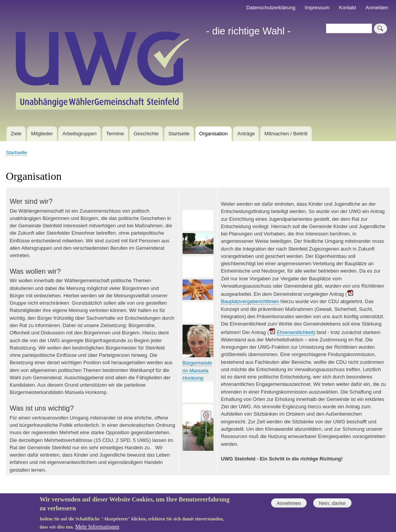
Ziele (16, 134)
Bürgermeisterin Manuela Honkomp (197, 370)
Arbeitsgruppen (80, 134)
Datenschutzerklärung (271, 8)
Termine (115, 134)
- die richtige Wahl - (248, 31)
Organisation (213, 134)
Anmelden (377, 8)
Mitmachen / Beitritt (286, 134)
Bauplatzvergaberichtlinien (250, 301)
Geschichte (146, 134)
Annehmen (289, 506)
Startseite (179, 134)
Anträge (246, 134)
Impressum (317, 8)
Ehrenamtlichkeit (295, 332)
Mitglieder (42, 134)
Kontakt (348, 8)
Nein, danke (332, 506)
